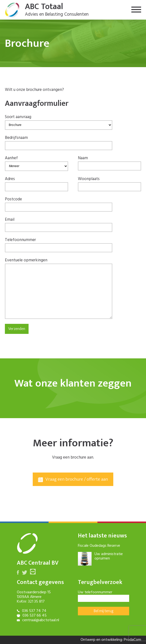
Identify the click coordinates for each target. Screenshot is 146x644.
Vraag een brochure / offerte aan (73, 479)
